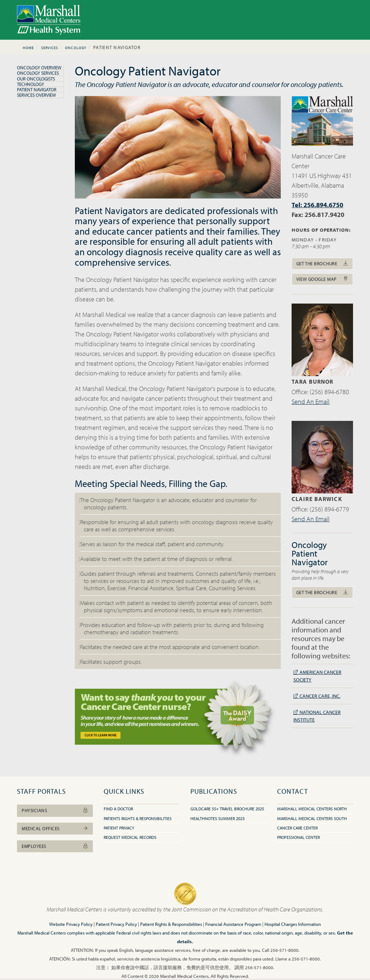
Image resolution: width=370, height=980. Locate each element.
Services (50, 48)
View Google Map (322, 279)
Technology (31, 84)
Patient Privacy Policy (116, 924)
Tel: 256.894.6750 (317, 205)
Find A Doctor (118, 809)
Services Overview (36, 95)
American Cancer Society (317, 676)
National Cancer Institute (317, 716)
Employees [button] (55, 846)
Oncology (76, 48)
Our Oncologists (36, 79)
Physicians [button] (55, 810)
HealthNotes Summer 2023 (218, 818)
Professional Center (298, 837)
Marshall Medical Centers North (312, 809)
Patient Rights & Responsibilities (171, 924)
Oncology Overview (39, 67)
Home (28, 48)
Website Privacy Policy (71, 924)
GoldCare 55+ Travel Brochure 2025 (227, 809)
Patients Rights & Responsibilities (138, 818)
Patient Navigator (37, 90)
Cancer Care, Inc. (317, 696)
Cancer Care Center (297, 828)
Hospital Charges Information (293, 924)
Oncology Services (38, 73)
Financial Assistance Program (233, 924)
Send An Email (311, 402)
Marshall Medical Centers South (312, 818)
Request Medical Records (130, 837)
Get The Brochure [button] (322, 263)
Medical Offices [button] (55, 828)
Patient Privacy (119, 828)
